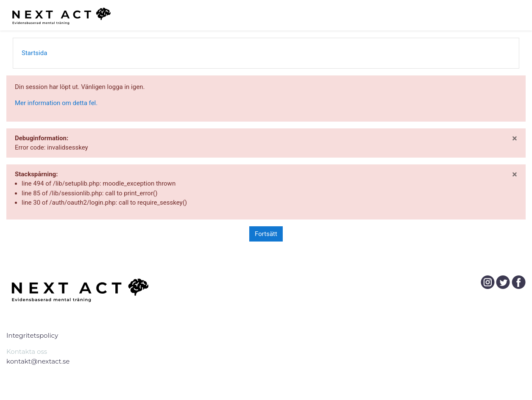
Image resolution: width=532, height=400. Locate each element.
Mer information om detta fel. (56, 103)
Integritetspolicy (32, 335)
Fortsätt (266, 234)
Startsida (34, 53)
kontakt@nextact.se (38, 361)
